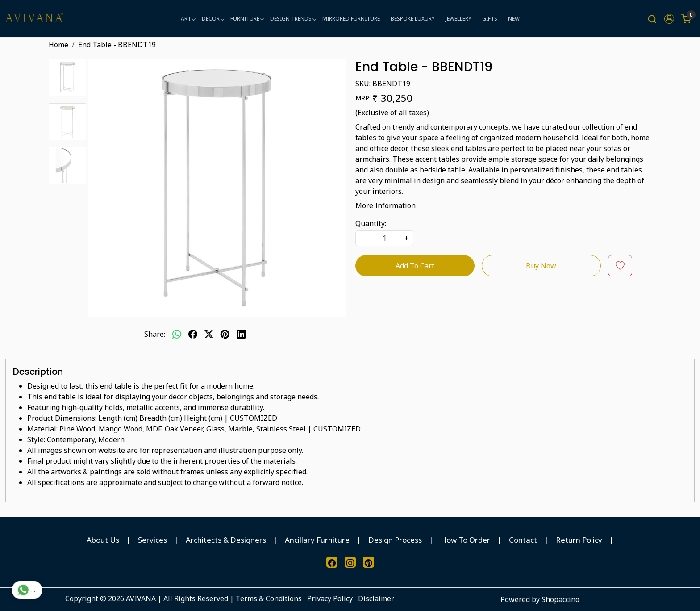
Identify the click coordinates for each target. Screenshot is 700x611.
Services (152, 540)
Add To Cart (415, 266)
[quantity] (384, 238)
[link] (652, 19)
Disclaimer (376, 598)
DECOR (213, 19)
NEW (514, 19)
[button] (669, 19)
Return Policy (579, 540)
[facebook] (193, 334)
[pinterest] (225, 334)
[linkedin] (241, 334)
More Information (385, 205)
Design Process (395, 540)
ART (188, 19)
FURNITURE (247, 19)
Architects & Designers (226, 540)
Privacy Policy (330, 598)
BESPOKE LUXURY (413, 19)
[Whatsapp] (177, 334)
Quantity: (371, 223)
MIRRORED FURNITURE (351, 19)
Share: (155, 334)
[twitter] (209, 334)
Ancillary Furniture (317, 540)
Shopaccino (560, 599)
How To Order (465, 540)
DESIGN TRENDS (293, 19)
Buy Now (541, 266)
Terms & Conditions (269, 598)
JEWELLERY (458, 19)
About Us (103, 540)
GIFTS (490, 19)
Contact (523, 540)
